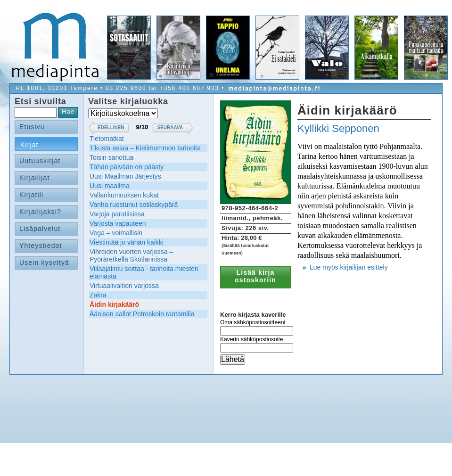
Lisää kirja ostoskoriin (255, 276)
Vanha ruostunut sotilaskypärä (134, 205)
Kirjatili (31, 195)
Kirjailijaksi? (40, 212)
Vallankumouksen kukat (124, 195)
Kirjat (29, 145)
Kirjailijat (34, 178)
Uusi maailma (110, 186)
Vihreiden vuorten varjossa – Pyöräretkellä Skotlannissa (131, 255)
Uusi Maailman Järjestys (125, 176)
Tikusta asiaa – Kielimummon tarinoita (145, 148)
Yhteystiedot (41, 246)
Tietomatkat (107, 139)
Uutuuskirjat (40, 161)
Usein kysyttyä (44, 263)
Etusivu (32, 127)
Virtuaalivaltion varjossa (124, 286)
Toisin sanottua (111, 157)
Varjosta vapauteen (118, 223)
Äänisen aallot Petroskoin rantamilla (142, 314)
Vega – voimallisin (116, 233)
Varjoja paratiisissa (117, 214)
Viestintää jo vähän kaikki (127, 242)
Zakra (98, 295)
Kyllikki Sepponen (338, 128)
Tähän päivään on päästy (127, 167)
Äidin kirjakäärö (114, 304)
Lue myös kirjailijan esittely (349, 267)
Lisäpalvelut (40, 229)
